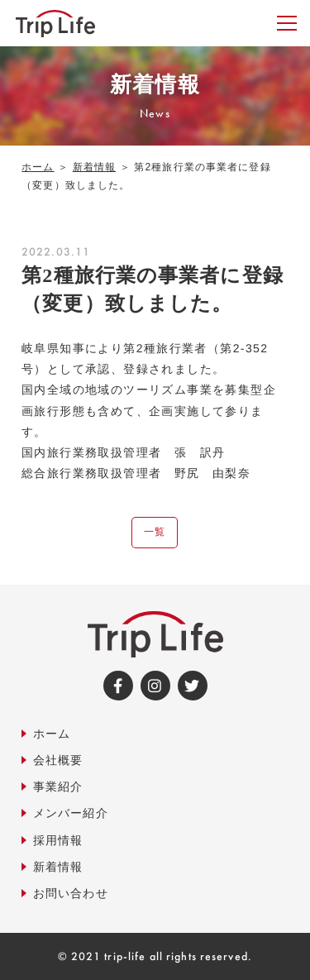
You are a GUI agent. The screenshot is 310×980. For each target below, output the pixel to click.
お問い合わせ (71, 892)
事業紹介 (58, 786)
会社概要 (58, 759)
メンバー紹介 (71, 813)
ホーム (38, 167)
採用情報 (58, 839)
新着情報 (94, 167)
